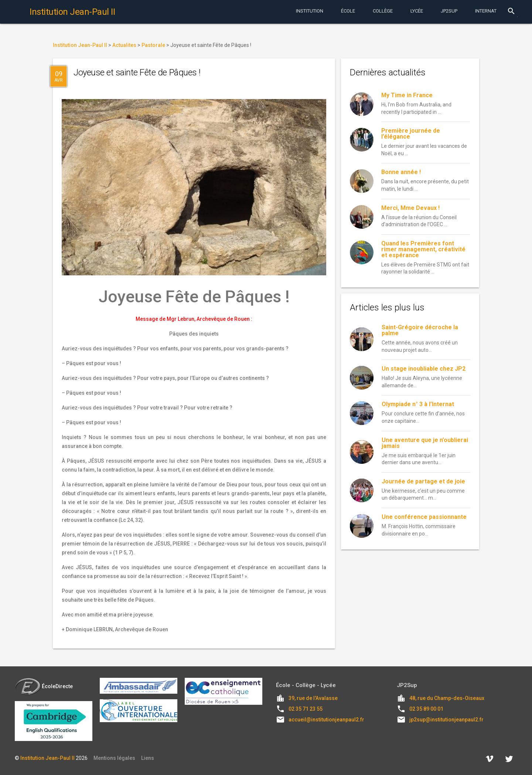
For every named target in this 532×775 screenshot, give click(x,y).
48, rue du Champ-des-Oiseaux (447, 698)
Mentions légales (114, 758)
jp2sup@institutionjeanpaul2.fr (446, 720)
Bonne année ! (401, 172)
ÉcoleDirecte (44, 686)
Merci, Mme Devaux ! (410, 208)
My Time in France (407, 95)
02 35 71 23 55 (306, 709)
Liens (148, 758)
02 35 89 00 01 (426, 709)
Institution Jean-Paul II (47, 758)
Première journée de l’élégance (411, 134)
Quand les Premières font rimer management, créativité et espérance (423, 249)
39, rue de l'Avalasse (313, 698)
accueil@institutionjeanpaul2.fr (326, 720)
